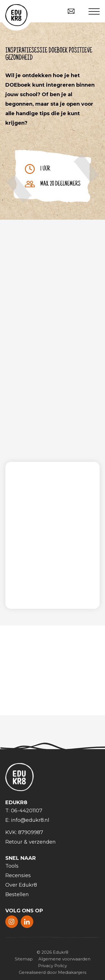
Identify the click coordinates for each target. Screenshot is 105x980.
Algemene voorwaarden (64, 959)
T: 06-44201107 (24, 811)
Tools (12, 866)
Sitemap (24, 959)
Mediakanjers (72, 972)
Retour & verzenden (31, 842)
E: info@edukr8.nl (27, 820)
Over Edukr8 (21, 885)
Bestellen (17, 894)
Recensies (18, 875)
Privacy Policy (53, 966)
